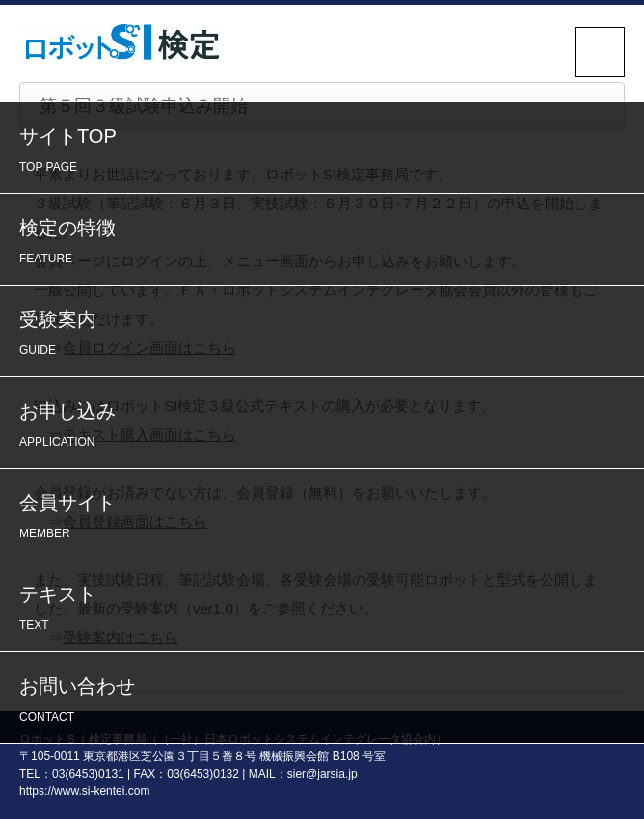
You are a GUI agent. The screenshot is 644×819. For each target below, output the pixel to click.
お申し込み (327, 427)
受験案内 (327, 335)
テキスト (327, 610)
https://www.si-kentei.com (84, 791)
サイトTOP (327, 152)
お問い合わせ (327, 702)
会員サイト (327, 519)
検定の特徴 (327, 244)
